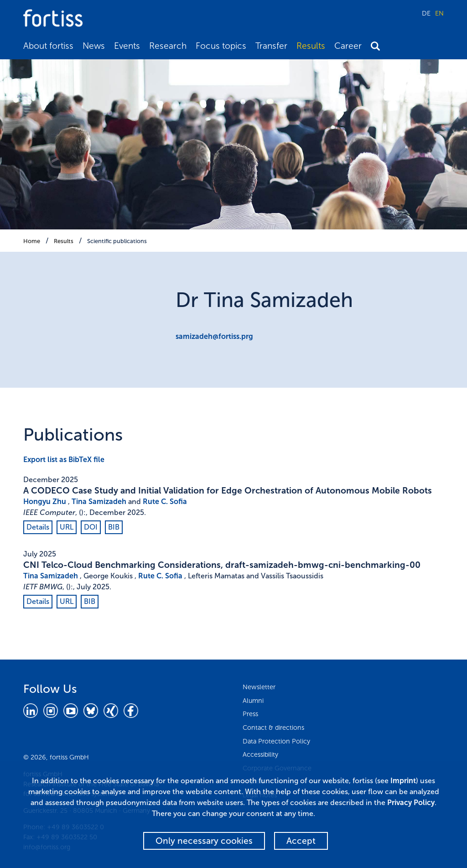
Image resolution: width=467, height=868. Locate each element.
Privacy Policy (411, 803)
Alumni (253, 701)
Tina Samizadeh (99, 502)
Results (311, 46)
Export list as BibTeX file (64, 460)
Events (127, 46)
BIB (114, 527)
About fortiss (48, 46)
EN (439, 13)
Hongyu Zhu (45, 502)
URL (67, 527)
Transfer (271, 46)
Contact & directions (273, 728)
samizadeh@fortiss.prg (214, 336)
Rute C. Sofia (165, 502)
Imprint (403, 781)
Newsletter (259, 687)
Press (250, 714)
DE (426, 13)
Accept (301, 841)
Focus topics (221, 46)
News (94, 46)
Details (38, 527)
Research (168, 46)
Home (32, 241)
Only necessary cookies (204, 841)
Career (348, 46)
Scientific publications (117, 241)
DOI (91, 527)
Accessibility (260, 754)
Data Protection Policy (276, 741)
